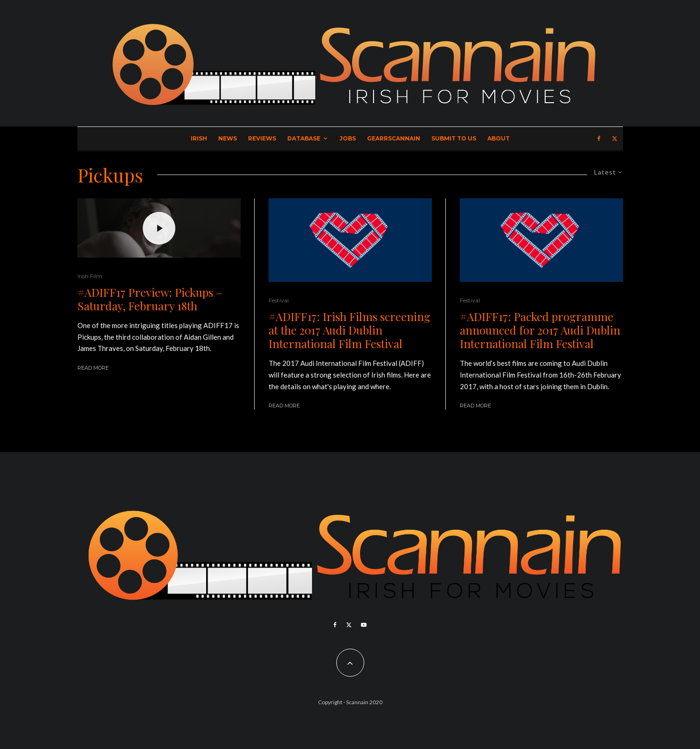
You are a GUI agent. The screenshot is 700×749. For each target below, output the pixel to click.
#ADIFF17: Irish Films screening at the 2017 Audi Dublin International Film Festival (350, 330)
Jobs (348, 138)
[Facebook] (599, 139)
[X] (615, 139)
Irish (199, 138)
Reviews (262, 138)
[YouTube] (364, 625)
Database (304, 138)
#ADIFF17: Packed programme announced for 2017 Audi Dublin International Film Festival (540, 330)
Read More (93, 368)
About (499, 138)
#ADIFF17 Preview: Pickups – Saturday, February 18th (150, 299)
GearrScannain (394, 138)
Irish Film (90, 276)
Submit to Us (454, 138)
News (228, 138)
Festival (279, 300)
